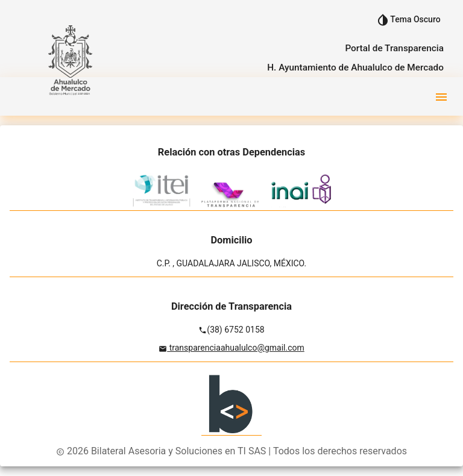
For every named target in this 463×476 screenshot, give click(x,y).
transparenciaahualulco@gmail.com (236, 348)
